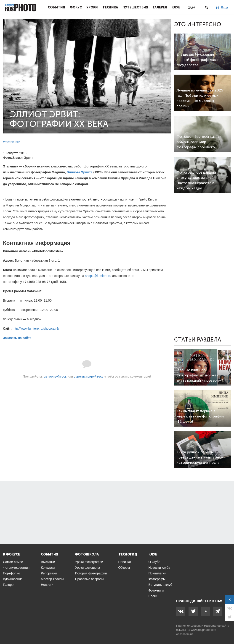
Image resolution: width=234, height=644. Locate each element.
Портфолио (12, 573)
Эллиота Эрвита (80, 172)
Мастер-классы (52, 579)
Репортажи (49, 573)
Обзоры (124, 568)
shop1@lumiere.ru (98, 276)
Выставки (48, 562)
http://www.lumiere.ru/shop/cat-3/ (36, 329)
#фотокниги (12, 142)
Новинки (125, 562)
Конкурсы (48, 568)
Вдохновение (13, 579)
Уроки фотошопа (87, 568)
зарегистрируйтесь (89, 377)
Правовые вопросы (89, 579)
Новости (47, 585)
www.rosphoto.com (204, 630)
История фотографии (91, 573)
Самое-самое (13, 562)
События (56, 7)
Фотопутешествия (16, 568)
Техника (110, 7)
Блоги (153, 596)
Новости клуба (159, 568)
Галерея (160, 7)
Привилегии (157, 573)
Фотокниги (156, 590)
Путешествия (135, 7)
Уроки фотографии (89, 562)
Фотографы (157, 579)
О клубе (154, 562)
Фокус (76, 7)
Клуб (176, 7)
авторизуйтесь (55, 377)
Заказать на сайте (17, 338)
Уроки (92, 7)
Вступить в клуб (160, 585)
